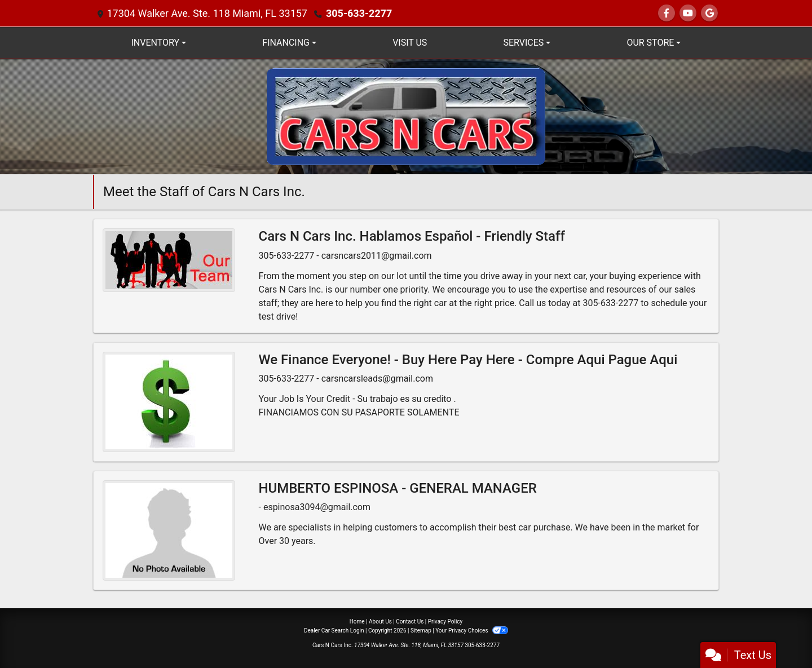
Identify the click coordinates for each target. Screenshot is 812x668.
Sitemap (421, 631)
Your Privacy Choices (472, 631)
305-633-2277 (359, 13)
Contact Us (410, 621)
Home (357, 621)
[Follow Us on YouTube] (688, 13)
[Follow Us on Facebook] (667, 13)
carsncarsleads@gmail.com (377, 379)
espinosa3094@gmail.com (317, 507)
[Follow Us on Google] (709, 13)
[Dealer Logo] (406, 116)
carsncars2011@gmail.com (377, 256)
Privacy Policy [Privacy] (445, 621)
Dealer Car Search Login (334, 631)
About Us (380, 621)
